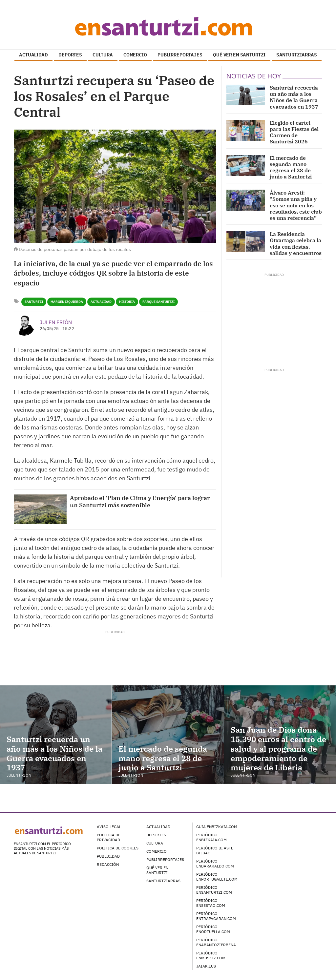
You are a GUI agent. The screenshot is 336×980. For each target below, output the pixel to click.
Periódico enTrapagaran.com (216, 916)
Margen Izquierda (67, 302)
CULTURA (103, 55)
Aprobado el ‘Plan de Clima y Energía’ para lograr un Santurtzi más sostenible (140, 501)
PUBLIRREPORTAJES (180, 55)
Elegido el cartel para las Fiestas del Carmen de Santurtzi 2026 (294, 132)
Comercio (157, 851)
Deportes (156, 835)
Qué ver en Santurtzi (157, 870)
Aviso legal (109, 827)
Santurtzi (34, 302)
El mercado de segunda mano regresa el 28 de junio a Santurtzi (291, 167)
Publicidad (108, 856)
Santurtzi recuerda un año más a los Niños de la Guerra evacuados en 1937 (294, 97)
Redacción (108, 864)
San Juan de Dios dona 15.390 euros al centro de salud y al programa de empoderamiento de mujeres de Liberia (278, 749)
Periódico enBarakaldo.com (215, 864)
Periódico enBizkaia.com (211, 837)
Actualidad (101, 302)
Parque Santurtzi (158, 302)
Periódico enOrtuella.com (213, 929)
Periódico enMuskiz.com (211, 955)
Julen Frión (56, 322)
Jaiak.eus (206, 966)
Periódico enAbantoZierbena (216, 942)
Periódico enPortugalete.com (217, 877)
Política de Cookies (118, 848)
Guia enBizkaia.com (217, 827)
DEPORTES (70, 55)
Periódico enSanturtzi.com (214, 890)
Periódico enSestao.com (211, 903)
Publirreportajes (165, 859)
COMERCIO (135, 55)
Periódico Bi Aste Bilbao (215, 850)
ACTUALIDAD (33, 55)
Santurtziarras (163, 881)
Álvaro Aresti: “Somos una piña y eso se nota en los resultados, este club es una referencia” (296, 205)
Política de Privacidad (109, 837)
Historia (127, 302)
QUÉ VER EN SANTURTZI (239, 55)
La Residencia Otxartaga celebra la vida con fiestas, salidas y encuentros (296, 243)
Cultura (155, 843)
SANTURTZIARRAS (297, 55)
